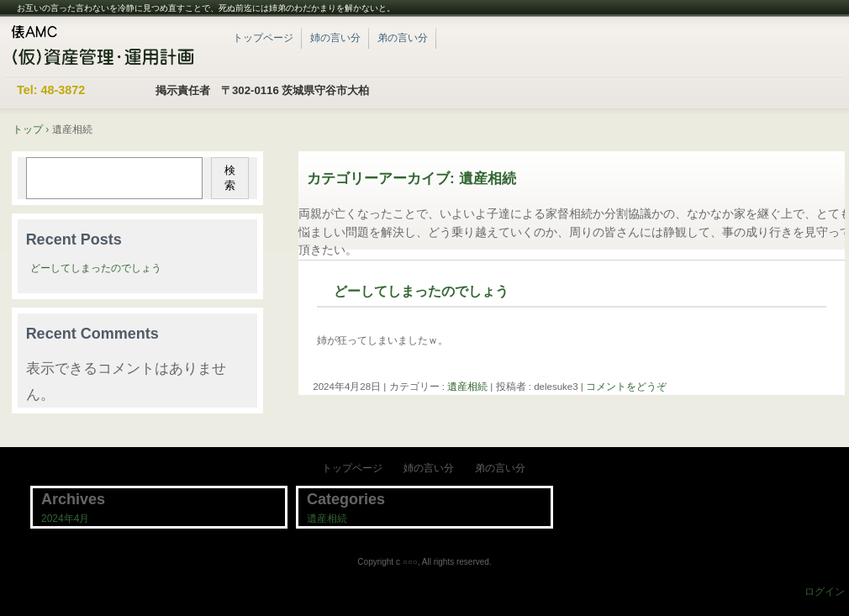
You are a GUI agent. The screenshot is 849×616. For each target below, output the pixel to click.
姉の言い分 (335, 38)
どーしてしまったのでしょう (421, 291)
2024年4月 (65, 519)
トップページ (263, 38)
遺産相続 (467, 387)
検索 (230, 178)
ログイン (825, 592)
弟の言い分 (403, 38)
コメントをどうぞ (626, 387)
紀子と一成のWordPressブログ (108, 46)
